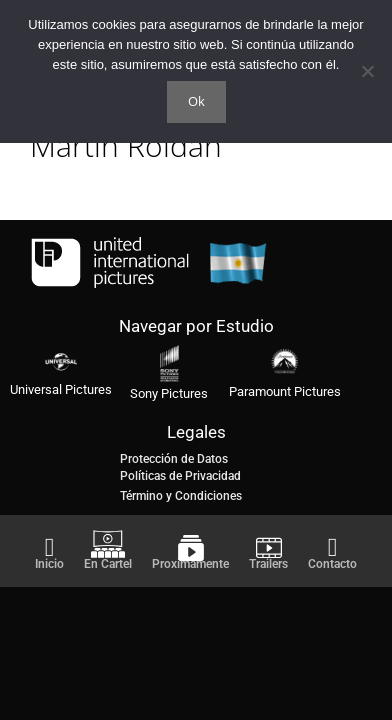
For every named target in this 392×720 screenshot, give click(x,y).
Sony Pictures (169, 393)
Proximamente (190, 564)
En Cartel (108, 564)
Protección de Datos (174, 459)
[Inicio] (50, 548)
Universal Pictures (61, 389)
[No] (367, 71)
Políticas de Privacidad (180, 476)
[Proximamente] (191, 548)
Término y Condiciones (181, 496)
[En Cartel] (108, 544)
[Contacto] (333, 548)
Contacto (332, 564)
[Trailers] (269, 548)
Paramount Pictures (285, 391)
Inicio (49, 564)
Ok (196, 101)
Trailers (268, 564)
